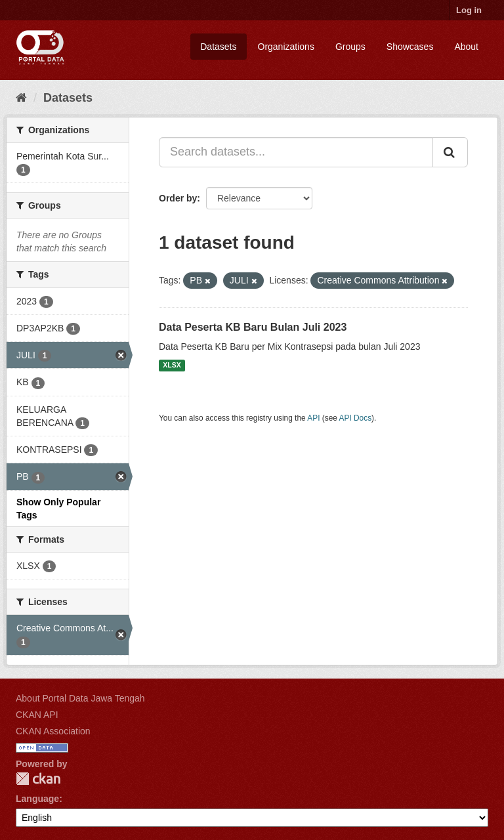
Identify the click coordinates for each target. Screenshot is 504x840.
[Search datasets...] (296, 152)
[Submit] (450, 152)
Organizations (286, 47)
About (466, 47)
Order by (178, 198)
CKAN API (37, 715)
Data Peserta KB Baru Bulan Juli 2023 (253, 327)
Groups (350, 47)
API (313, 418)
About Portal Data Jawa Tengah (80, 698)
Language (37, 799)
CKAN (38, 779)
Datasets (218, 47)
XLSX (172, 366)
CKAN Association (53, 731)
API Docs (356, 418)
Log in (469, 10)
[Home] (21, 98)
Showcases (410, 47)
